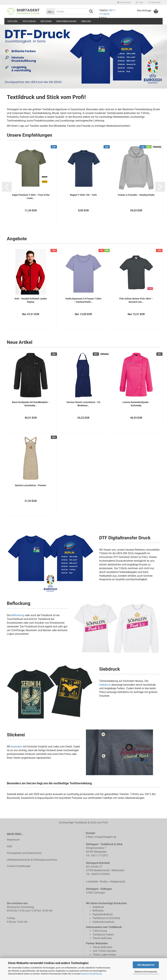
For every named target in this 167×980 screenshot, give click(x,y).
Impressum (13, 840)
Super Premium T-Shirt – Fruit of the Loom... (31, 197)
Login (140, 2)
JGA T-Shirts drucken (104, 951)
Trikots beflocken (102, 938)
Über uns (86, 21)
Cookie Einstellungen (19, 866)
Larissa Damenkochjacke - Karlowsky (136, 404)
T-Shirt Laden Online (104, 955)
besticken (17, 747)
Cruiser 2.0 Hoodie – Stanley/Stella (136, 195)
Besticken (46, 21)
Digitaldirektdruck (103, 914)
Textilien (12, 21)
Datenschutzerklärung (91, 974)
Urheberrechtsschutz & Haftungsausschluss (32, 860)
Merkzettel (154, 2)
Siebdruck (105, 685)
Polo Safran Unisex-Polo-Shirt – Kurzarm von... (136, 300)
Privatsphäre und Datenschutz (24, 853)
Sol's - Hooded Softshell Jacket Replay (31, 300)
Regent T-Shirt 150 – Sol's (83, 195)
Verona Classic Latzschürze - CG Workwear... (83, 404)
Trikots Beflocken (102, 947)
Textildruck (29, 21)
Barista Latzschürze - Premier (31, 485)
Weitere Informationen (146, 972)
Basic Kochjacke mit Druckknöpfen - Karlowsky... (31, 404)
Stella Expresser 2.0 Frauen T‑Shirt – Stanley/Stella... (83, 300)
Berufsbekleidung (66, 21)
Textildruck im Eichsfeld (106, 918)
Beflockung (18, 615)
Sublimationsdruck (103, 922)
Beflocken (98, 911)
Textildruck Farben (103, 935)
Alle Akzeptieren (146, 965)
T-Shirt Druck (100, 931)
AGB (9, 846)
